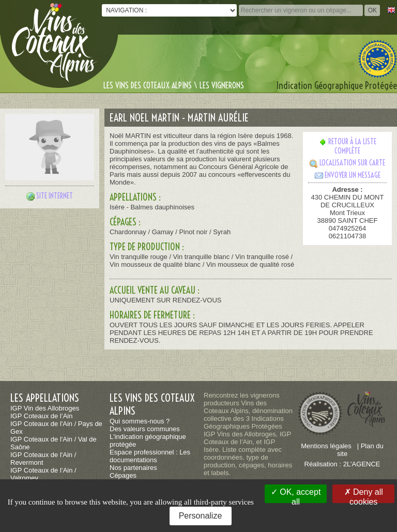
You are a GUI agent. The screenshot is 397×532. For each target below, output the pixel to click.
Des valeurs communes (145, 429)
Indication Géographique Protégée (337, 86)
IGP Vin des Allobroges (45, 408)
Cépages (123, 475)
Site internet (55, 196)
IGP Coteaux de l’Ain (41, 416)
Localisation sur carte (347, 163)
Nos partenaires (133, 468)
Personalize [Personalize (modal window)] (201, 516)
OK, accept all (296, 495)
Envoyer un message (348, 175)
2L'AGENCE (362, 464)
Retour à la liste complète (347, 146)
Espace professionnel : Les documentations (150, 456)
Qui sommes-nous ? (140, 421)
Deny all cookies (364, 495)
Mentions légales (326, 446)
